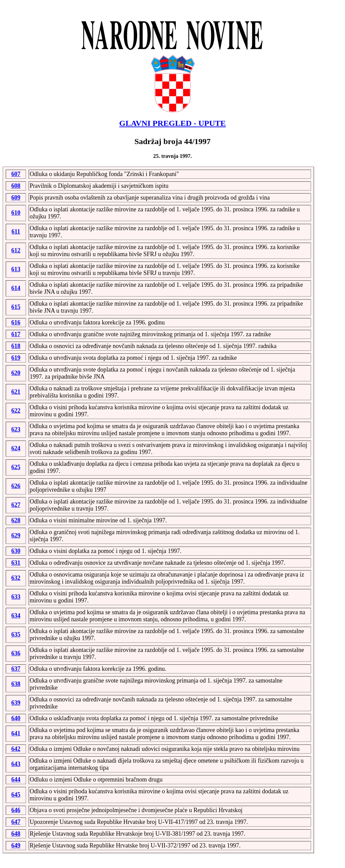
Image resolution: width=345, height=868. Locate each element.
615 (16, 307)
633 (16, 597)
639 (16, 703)
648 (16, 834)
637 (16, 669)
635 (16, 634)
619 (16, 358)
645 (16, 795)
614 (16, 288)
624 (16, 448)
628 (16, 520)
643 (16, 764)
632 (16, 578)
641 (16, 733)
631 (16, 563)
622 (16, 411)
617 (16, 334)
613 (16, 269)
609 (16, 198)
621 (16, 392)
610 (16, 213)
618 (16, 346)
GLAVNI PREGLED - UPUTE (172, 123)
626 (16, 486)
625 (16, 467)
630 (16, 551)
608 (16, 186)
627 (16, 505)
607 (16, 174)
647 (16, 822)
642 (16, 749)
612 (16, 250)
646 (16, 810)
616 (16, 322)
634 (16, 616)
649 (16, 845)
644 (16, 779)
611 (16, 232)
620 (16, 373)
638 (16, 684)
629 (16, 535)
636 (16, 653)
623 (16, 429)
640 (16, 718)
